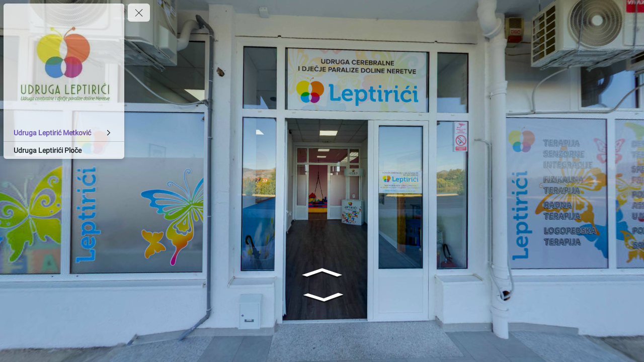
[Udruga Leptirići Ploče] (64, 150)
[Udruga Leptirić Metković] (64, 133)
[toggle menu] (139, 13)
